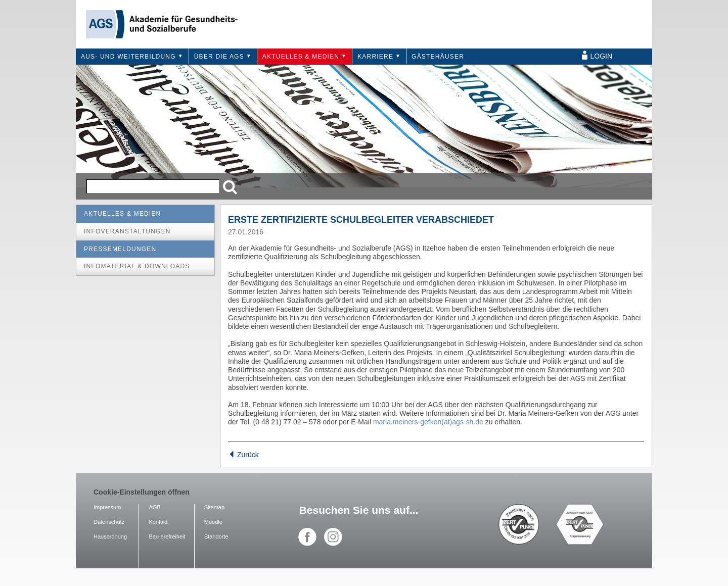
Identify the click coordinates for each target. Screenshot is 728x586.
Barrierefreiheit (167, 536)
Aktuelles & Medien (301, 57)
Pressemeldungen (120, 249)
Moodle (213, 522)
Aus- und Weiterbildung (128, 57)
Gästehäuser (438, 57)
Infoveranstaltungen (127, 231)
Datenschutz (109, 522)
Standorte (216, 536)
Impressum (107, 507)
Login (602, 56)
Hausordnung (110, 536)
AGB (154, 507)
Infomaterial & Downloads (137, 266)
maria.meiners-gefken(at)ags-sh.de (428, 422)
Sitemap (214, 507)
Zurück (243, 455)
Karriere (375, 57)
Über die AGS (219, 57)
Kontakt (158, 522)
